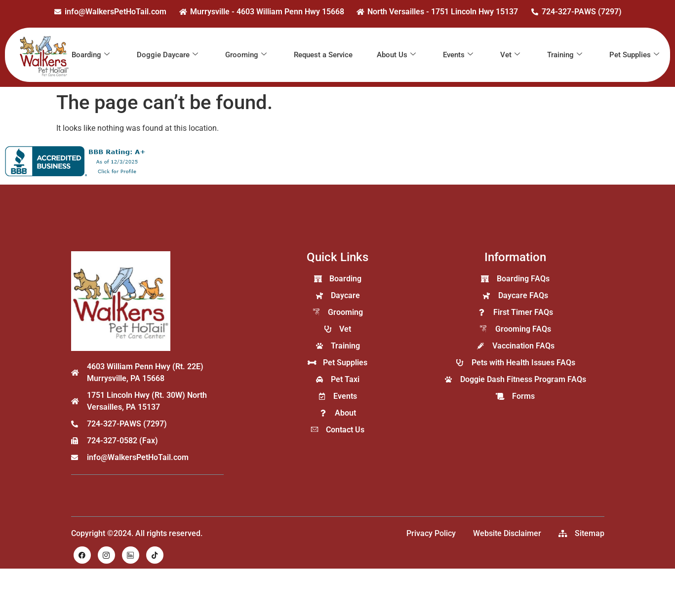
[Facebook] (82, 555)
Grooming (246, 55)
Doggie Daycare (167, 55)
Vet (510, 55)
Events (458, 55)
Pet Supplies (634, 55)
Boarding (91, 55)
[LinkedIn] (131, 555)
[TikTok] (155, 555)
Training (565, 55)
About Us (396, 55)
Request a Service (323, 55)
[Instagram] (106, 555)
